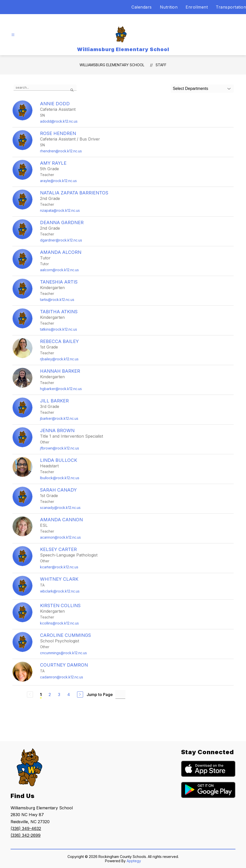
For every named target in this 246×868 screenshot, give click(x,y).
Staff (161, 65)
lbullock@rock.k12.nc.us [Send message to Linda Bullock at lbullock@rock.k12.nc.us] (60, 478)
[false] (45, 88)
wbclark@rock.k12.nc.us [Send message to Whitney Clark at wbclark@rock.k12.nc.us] (60, 591)
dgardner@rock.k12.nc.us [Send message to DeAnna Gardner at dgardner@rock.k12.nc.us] (61, 240)
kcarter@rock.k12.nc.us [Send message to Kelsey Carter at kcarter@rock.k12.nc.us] (59, 567)
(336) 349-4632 (26, 828)
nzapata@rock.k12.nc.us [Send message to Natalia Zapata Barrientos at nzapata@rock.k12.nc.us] (60, 210)
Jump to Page (100, 695)
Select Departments (190, 89)
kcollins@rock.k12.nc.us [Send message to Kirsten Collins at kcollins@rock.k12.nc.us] (59, 623)
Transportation (231, 7)
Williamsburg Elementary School (112, 65)
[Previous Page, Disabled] (30, 695)
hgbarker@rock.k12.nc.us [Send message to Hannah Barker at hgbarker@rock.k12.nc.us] (61, 389)
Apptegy (134, 861)
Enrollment (197, 7)
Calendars (142, 7)
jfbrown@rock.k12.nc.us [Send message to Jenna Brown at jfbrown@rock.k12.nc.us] (60, 448)
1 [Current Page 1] (41, 695)
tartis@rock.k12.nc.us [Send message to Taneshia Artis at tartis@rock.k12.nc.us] (57, 300)
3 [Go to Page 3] (59, 695)
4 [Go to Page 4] (69, 695)
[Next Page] (80, 695)
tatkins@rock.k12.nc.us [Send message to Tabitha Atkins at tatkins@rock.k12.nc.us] (59, 329)
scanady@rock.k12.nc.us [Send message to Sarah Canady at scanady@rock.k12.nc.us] (60, 508)
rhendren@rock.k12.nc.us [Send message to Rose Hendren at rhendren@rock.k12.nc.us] (61, 151)
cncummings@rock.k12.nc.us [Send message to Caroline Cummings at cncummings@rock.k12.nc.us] (63, 653)
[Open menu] (13, 35)
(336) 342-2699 (26, 835)
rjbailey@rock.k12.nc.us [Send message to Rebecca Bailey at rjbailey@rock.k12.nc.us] (59, 359)
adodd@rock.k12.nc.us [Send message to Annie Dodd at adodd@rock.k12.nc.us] (59, 121)
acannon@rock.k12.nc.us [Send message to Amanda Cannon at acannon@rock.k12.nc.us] (60, 537)
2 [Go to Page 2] (50, 695)
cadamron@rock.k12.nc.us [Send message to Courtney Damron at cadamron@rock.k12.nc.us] (62, 677)
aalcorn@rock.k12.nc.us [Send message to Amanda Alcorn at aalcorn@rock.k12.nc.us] (59, 270)
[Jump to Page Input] (120, 694)
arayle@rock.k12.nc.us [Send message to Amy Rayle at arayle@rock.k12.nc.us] (58, 181)
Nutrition (169, 7)
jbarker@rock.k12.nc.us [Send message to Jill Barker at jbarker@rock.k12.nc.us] (59, 418)
